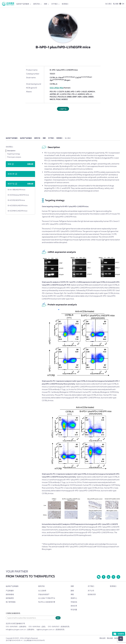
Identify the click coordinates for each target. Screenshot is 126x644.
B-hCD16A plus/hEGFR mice (18, 195)
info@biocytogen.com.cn (16, 629)
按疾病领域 (10, 594)
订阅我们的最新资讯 (13, 613)
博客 (72, 594)
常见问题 (74, 610)
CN (122, 4)
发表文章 (74, 606)
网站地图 (110, 638)
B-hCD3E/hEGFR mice (16, 200)
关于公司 (91, 591)
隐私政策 (117, 638)
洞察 (46, 4)
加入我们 (109, 4)
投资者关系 (92, 594)
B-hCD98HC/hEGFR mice (18, 211)
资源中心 (74, 598)
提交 (58, 618)
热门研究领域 (11, 602)
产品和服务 (10, 591)
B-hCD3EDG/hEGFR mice (18, 205)
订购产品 (63, 109)
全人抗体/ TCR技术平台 (47, 598)
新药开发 (37, 4)
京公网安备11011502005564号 (34, 640)
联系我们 (65, 4)
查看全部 (30, 164)
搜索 (116, 4)
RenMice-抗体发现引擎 (47, 602)
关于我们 (55, 4)
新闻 (72, 591)
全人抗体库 (42, 591)
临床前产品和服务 (24, 4)
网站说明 (102, 638)
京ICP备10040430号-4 (14, 640)
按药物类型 (10, 598)
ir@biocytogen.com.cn (45, 629)
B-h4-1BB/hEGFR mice (16, 190)
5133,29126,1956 (56, 88)
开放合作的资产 (44, 594)
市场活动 (74, 602)
